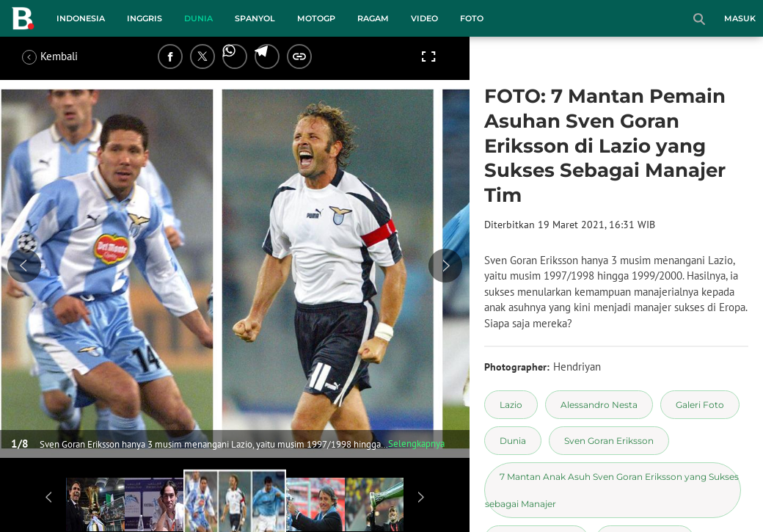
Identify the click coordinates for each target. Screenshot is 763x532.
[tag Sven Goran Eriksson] (609, 441)
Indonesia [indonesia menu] (81, 18)
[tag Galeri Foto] (700, 405)
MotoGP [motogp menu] (316, 18)
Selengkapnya (416, 444)
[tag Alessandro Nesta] (599, 405)
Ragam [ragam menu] (373, 18)
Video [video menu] (424, 18)
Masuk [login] (740, 18)
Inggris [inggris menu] (145, 18)
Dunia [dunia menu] (198, 18)
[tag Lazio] (511, 405)
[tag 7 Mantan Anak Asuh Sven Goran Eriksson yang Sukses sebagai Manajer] (613, 490)
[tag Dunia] (513, 441)
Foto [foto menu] (472, 18)
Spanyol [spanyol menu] (255, 18)
